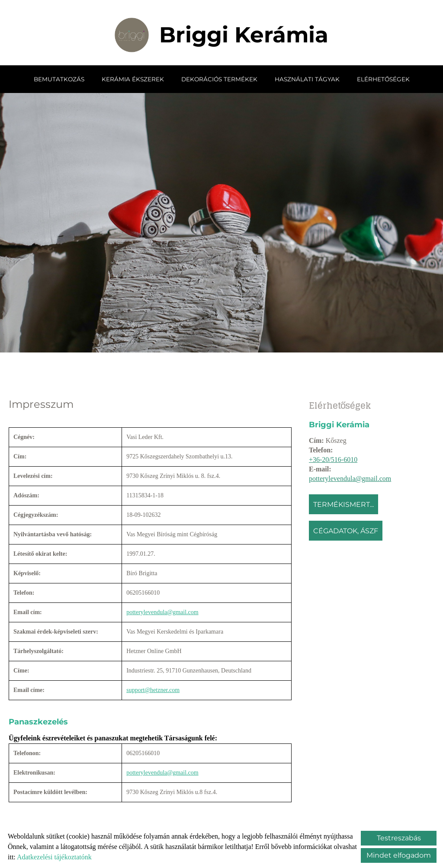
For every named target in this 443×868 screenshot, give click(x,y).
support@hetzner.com (153, 690)
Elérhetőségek (383, 79)
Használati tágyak (307, 79)
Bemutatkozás (59, 79)
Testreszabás (399, 838)
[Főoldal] (132, 35)
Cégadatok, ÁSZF (346, 530)
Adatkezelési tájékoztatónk (54, 857)
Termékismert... (343, 504)
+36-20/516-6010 (333, 459)
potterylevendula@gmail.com (350, 478)
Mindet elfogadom (399, 855)
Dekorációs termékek (219, 79)
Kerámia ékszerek (133, 79)
